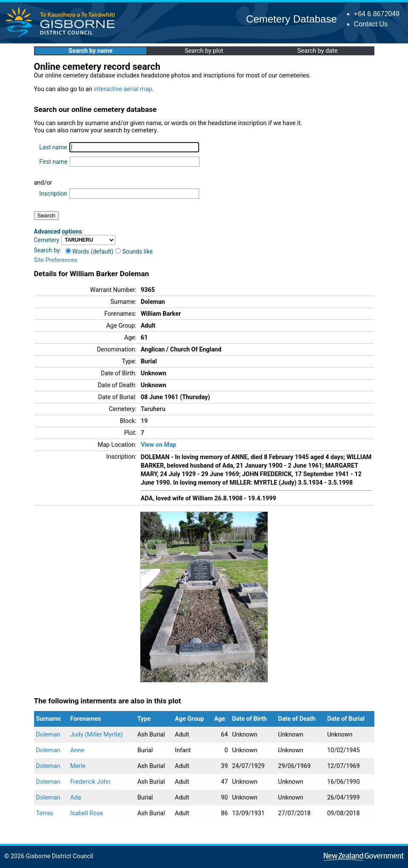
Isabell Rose (87, 813)
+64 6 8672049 (377, 14)
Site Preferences (56, 260)
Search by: (48, 250)
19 (144, 421)
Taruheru (153, 409)
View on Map (158, 445)
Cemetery (47, 240)
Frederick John (90, 782)
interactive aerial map (123, 89)
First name (53, 162)
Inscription (53, 194)
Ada (76, 798)
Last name (53, 147)
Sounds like (134, 251)
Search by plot (204, 51)
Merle (78, 766)
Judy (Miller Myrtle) (97, 735)
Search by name (90, 51)
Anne (77, 750)
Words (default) (90, 251)
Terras (45, 813)
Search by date (317, 51)
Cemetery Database (291, 19)
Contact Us (371, 24)
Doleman (48, 735)
